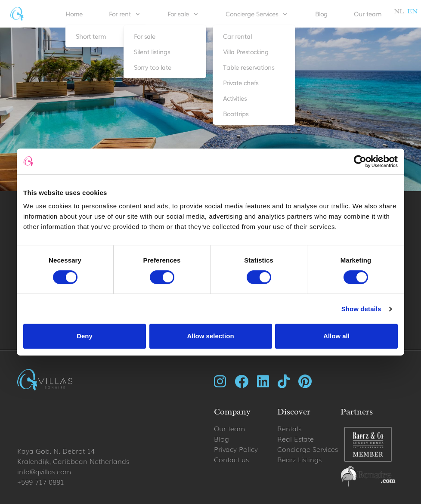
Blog (321, 14)
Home (74, 14)
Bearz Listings (299, 459)
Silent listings (152, 52)
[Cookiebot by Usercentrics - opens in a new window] (360, 161)
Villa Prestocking (246, 52)
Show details (361, 309)
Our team (368, 14)
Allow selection (210, 336)
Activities (235, 98)
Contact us (231, 459)
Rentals (289, 428)
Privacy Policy (236, 449)
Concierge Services (308, 449)
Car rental (237, 36)
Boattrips (236, 114)
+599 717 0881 (41, 482)
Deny (85, 336)
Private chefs (241, 83)
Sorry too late (153, 67)
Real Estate (296, 439)
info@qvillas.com (44, 471)
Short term (91, 36)
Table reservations (249, 67)
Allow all (336, 336)
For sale (145, 36)
